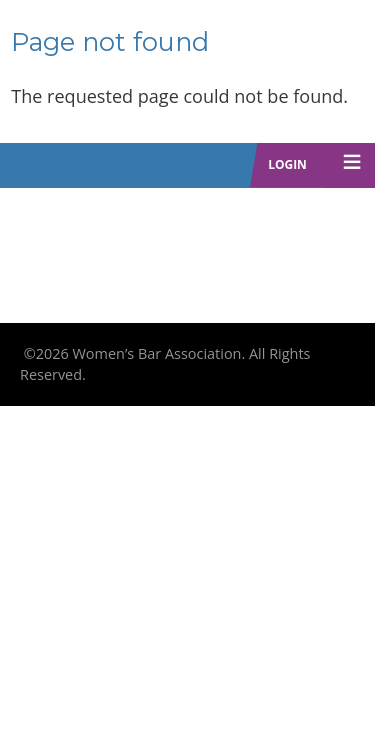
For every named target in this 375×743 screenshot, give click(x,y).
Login (287, 164)
